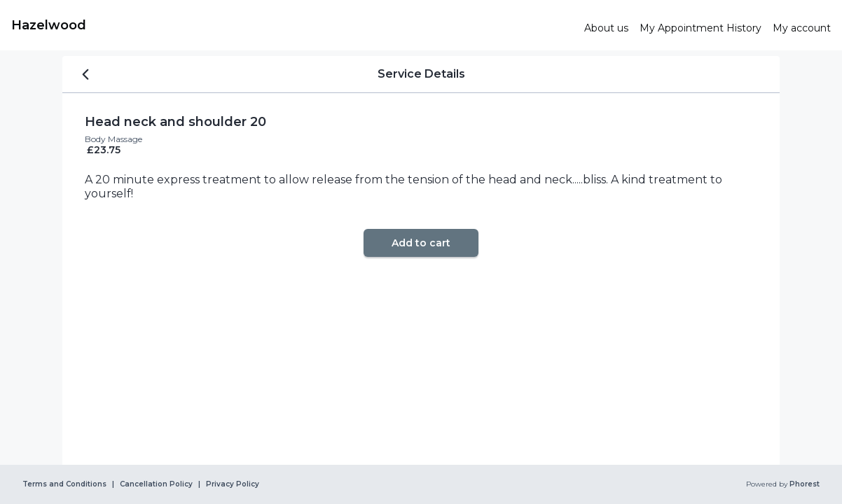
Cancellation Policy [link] (156, 484)
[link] (292, 25)
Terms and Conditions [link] (64, 484)
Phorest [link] (803, 484)
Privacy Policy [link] (233, 484)
